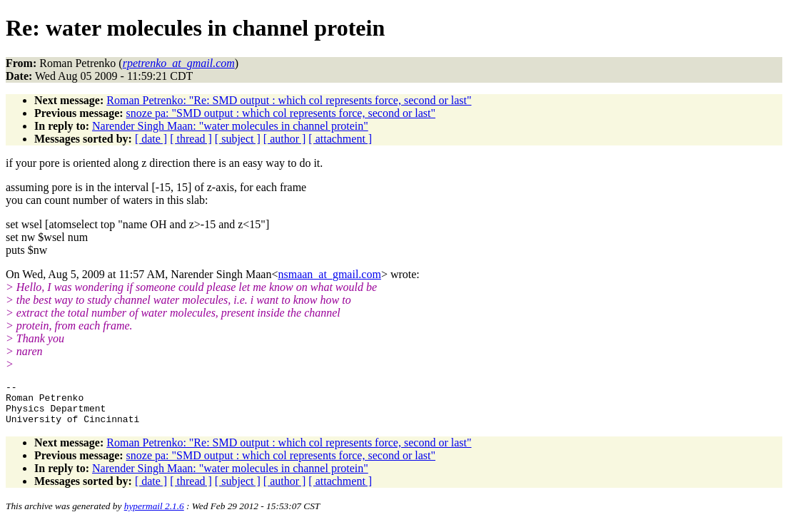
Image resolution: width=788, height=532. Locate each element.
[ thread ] (191, 139)
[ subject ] (238, 139)
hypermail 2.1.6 (154, 515)
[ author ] (285, 139)
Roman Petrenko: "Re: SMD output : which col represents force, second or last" (289, 100)
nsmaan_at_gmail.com (329, 274)
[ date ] (151, 139)
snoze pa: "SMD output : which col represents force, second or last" (281, 113)
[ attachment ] (340, 139)
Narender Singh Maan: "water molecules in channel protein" (230, 126)
